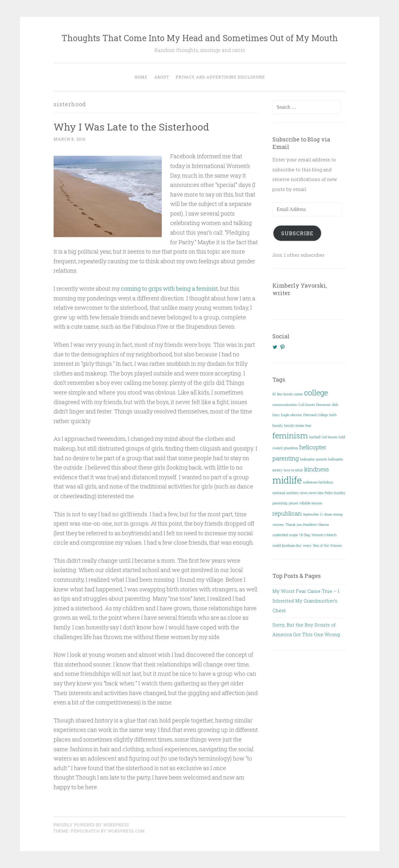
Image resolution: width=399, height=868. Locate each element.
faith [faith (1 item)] (333, 415)
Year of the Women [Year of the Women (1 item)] (327, 546)
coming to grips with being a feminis (168, 289)
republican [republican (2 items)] (287, 513)
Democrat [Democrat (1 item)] (323, 405)
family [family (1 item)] (278, 426)
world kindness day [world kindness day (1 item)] (287, 546)
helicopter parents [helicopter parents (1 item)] (314, 459)
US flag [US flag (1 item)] (305, 535)
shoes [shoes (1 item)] (328, 514)
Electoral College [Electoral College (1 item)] (316, 415)
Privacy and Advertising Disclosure (220, 77)
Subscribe (297, 233)
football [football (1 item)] (315, 437)
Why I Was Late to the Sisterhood (131, 127)
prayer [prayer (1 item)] (293, 503)
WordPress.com (126, 831)
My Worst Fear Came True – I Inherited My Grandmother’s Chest (306, 601)
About (162, 77)
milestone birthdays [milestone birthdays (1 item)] (318, 482)
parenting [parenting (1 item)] (280, 503)
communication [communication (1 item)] (285, 405)
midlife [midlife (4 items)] (287, 480)
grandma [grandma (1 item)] (291, 448)
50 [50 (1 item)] (274, 394)
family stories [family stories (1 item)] (294, 426)
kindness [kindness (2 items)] (317, 469)
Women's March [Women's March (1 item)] (324, 535)
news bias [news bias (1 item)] (316, 493)
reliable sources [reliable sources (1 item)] (311, 503)
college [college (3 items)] (316, 392)
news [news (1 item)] (304, 493)
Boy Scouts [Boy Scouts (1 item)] (285, 394)
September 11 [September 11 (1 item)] (313, 514)
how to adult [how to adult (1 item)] (293, 470)
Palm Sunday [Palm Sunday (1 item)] (335, 493)
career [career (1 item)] (298, 394)
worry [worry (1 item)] (307, 546)
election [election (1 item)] (296, 415)
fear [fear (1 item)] (308, 426)
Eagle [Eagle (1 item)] (285, 415)
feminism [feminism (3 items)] (290, 435)
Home (141, 77)
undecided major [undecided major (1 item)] (285, 535)
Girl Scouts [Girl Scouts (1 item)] (329, 437)
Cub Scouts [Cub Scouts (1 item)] (307, 405)
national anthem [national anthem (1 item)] (286, 493)
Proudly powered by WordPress (91, 825)
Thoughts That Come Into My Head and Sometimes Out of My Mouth (200, 38)
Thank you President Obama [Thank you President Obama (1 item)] (307, 525)
